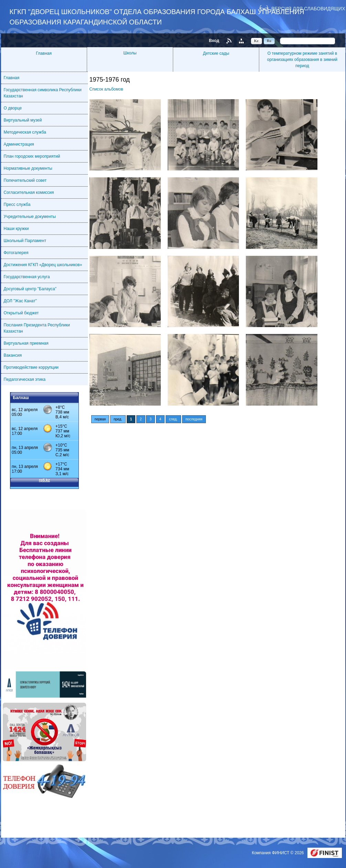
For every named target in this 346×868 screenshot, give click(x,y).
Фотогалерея (16, 253)
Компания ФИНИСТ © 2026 (278, 853)
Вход (214, 41)
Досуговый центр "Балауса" (30, 289)
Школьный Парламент (25, 241)
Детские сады (216, 53)
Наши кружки (16, 229)
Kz (256, 41)
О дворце (13, 108)
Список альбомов (106, 89)
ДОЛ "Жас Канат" (20, 301)
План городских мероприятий (32, 156)
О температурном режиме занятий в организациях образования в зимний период (302, 60)
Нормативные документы (28, 168)
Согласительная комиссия (29, 192)
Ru (269, 41)
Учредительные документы (30, 217)
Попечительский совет (25, 180)
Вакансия (13, 355)
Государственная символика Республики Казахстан (43, 93)
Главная (44, 53)
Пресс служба (17, 205)
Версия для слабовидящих (308, 8)
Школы (130, 53)
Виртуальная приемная (26, 343)
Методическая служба (25, 132)
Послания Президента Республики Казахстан (37, 328)
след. (173, 419)
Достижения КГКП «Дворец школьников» (43, 265)
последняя (194, 419)
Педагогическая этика (25, 379)
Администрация (19, 144)
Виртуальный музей (23, 120)
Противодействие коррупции (31, 367)
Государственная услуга (27, 277)
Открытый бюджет (21, 313)
